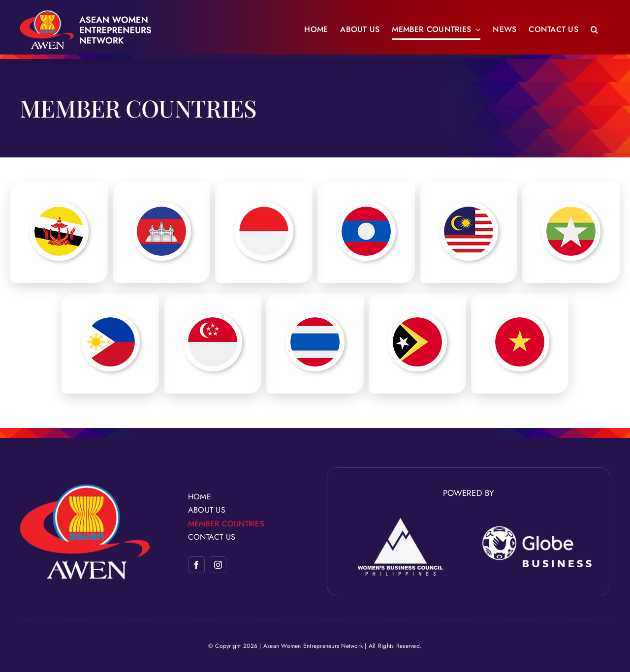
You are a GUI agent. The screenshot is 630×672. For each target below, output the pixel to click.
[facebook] (196, 565)
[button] (594, 30)
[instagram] (218, 565)
